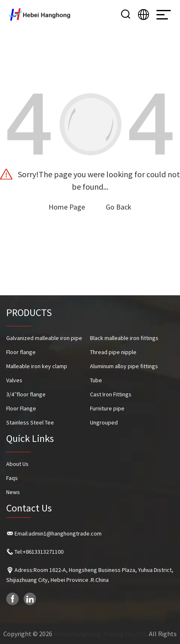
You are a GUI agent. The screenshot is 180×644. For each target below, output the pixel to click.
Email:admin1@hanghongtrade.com (58, 533)
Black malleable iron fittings (124, 338)
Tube (96, 380)
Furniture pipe (107, 408)
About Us (17, 464)
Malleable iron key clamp (37, 366)
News (13, 492)
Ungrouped (104, 422)
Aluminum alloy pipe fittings (124, 366)
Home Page (67, 207)
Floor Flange (21, 408)
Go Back (119, 207)
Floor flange (21, 352)
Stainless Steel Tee (30, 422)
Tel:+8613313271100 (39, 552)
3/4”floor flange (26, 394)
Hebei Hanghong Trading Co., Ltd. (101, 634)
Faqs (12, 478)
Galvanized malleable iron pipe (44, 338)
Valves (14, 380)
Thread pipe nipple (113, 352)
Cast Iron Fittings (111, 394)
